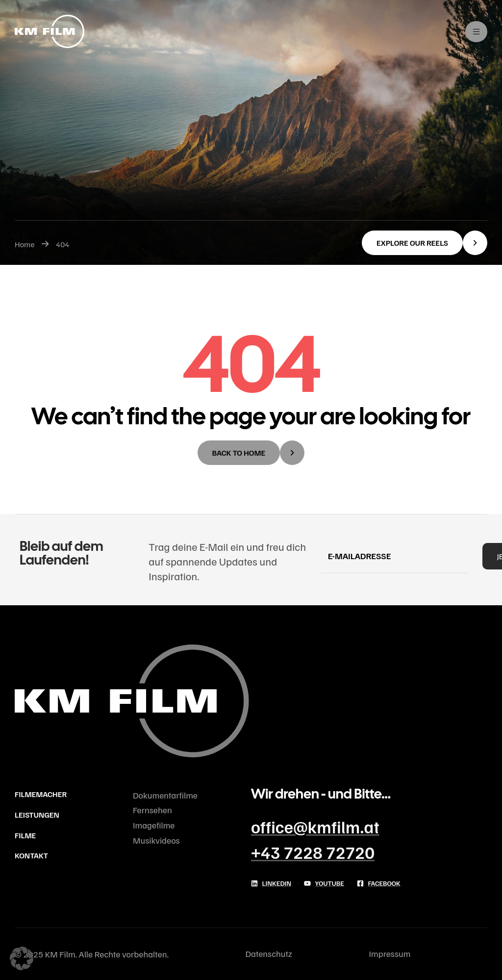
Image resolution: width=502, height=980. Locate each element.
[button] (425, 243)
